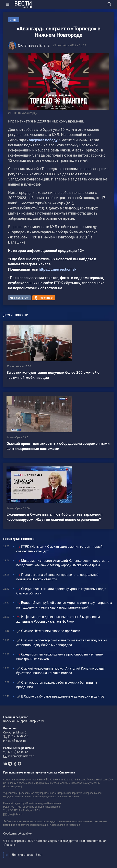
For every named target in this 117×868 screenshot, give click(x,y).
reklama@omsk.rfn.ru (22, 756)
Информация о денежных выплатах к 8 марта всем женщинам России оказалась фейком (58, 619)
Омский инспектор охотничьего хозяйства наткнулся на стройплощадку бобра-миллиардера (62, 643)
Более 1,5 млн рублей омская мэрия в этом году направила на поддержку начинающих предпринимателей (64, 605)
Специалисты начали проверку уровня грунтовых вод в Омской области (61, 591)
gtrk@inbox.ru (17, 741)
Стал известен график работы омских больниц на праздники (57, 685)
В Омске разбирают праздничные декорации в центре (60, 697)
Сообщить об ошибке (17, 834)
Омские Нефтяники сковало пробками (48, 631)
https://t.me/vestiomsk (57, 269)
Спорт (14, 20)
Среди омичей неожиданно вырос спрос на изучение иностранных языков (59, 657)
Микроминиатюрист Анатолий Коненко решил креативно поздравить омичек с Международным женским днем (63, 563)
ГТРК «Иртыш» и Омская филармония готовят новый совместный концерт (59, 549)
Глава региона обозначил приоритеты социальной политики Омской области (57, 577)
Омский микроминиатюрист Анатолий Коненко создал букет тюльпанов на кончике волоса (61, 671)
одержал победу (44, 140)
